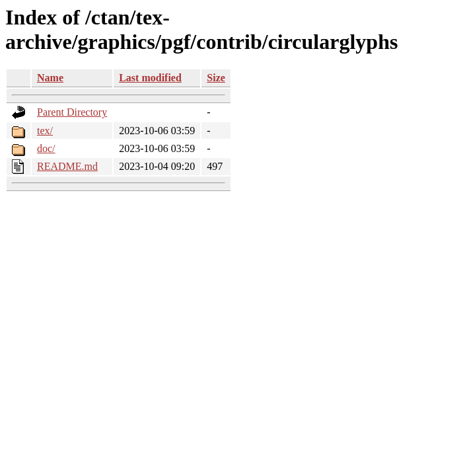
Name (50, 78)
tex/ (45, 131)
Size (216, 78)
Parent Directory (72, 112)
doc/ (46, 148)
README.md (67, 166)
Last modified (150, 78)
